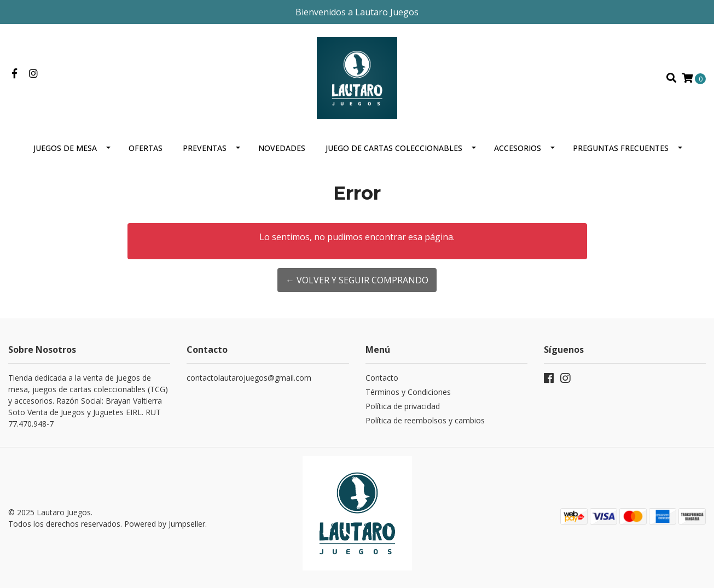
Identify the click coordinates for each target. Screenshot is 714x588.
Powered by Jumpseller (165, 524)
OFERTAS (146, 148)
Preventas (205, 148)
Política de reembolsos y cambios (425, 420)
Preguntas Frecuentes (621, 148)
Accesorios (518, 148)
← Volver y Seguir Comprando (357, 280)
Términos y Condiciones (408, 392)
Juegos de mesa (65, 148)
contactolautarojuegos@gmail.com (249, 378)
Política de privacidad (403, 406)
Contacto (382, 378)
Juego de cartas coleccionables (394, 148)
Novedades (282, 148)
